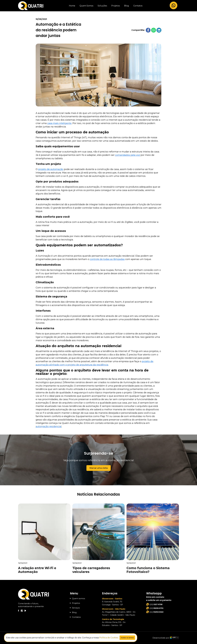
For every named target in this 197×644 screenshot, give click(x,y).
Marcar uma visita (99, 468)
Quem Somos (86, 6)
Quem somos (77, 598)
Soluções (102, 6)
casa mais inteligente (59, 123)
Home (72, 6)
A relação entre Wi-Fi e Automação (37, 570)
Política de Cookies (109, 638)
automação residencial (49, 426)
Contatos (138, 6)
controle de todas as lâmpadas (107, 259)
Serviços (75, 608)
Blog (127, 6)
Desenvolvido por (166, 638)
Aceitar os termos (127, 638)
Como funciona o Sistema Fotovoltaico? (148, 570)
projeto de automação (51, 169)
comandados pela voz (128, 155)
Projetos (116, 6)
